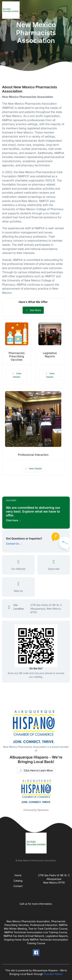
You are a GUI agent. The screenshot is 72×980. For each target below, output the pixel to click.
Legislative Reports (50, 355)
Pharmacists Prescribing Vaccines (17, 356)
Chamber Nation (53, 974)
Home (18, 875)
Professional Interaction (33, 455)
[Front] (12, 10)
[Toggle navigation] (67, 10)
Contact (18, 886)
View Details (17, 375)
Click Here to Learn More (36, 770)
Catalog (18, 881)
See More (33, 310)
